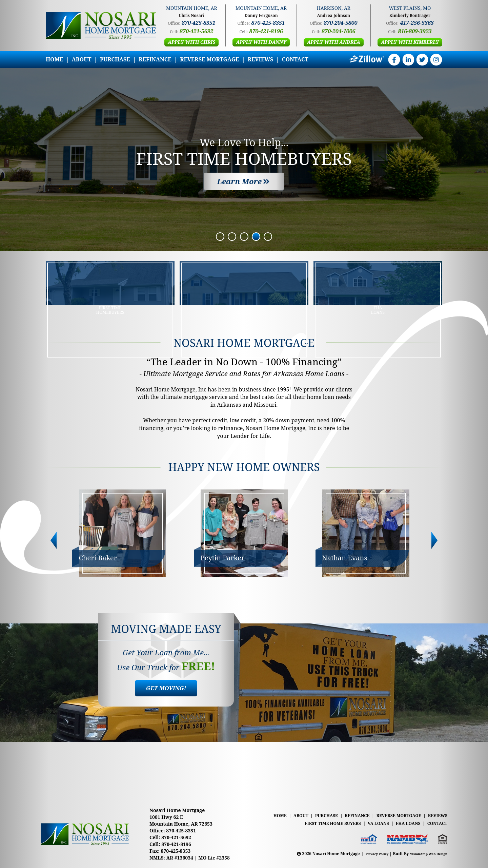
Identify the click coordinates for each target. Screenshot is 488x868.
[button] (191, 42)
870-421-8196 (266, 31)
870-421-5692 (196, 31)
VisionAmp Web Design (424, 854)
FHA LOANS (406, 823)
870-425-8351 (198, 23)
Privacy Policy (364, 854)
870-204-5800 (340, 23)
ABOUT (82, 59)
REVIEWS (261, 59)
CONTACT (295, 59)
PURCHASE (115, 59)
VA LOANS (374, 823)
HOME (54, 59)
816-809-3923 (415, 31)
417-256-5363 (417, 23)
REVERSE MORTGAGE (209, 59)
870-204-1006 (338, 31)
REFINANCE (155, 59)
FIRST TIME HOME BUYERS (326, 823)
